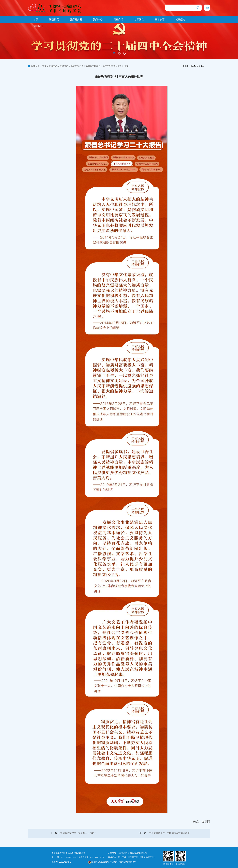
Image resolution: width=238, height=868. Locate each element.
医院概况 (54, 19)
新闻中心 (98, 19)
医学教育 (160, 19)
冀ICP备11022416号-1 (61, 862)
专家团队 (139, 19)
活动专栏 (64, 66)
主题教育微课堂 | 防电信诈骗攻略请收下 (169, 833)
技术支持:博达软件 (127, 862)
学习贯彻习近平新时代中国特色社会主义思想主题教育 (96, 66)
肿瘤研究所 (76, 19)
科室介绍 (118, 19)
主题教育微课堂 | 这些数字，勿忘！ (78, 833)
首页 (36, 19)
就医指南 (180, 19)
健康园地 (38, 26)
